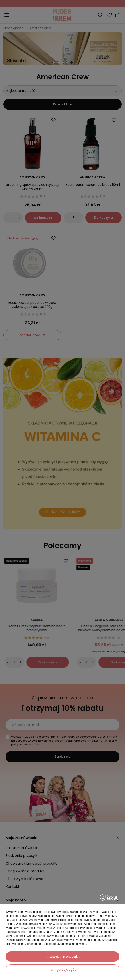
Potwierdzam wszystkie (63, 957)
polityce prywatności (69, 924)
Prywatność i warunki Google (97, 928)
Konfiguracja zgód (63, 970)
